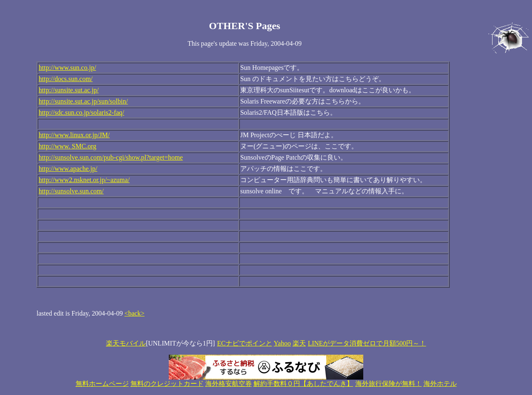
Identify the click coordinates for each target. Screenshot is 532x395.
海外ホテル (440, 384)
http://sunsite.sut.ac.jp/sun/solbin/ (83, 101)
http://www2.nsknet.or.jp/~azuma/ (84, 180)
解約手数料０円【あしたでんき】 (303, 384)
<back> (134, 313)
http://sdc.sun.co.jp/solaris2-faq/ (81, 112)
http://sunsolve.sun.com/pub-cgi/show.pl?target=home (111, 157)
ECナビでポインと (244, 343)
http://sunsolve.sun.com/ (71, 191)
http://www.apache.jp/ (68, 169)
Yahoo (282, 343)
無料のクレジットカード (167, 384)
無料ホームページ (102, 384)
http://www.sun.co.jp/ (67, 68)
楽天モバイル (126, 343)
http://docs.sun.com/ (66, 79)
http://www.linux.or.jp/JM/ (74, 135)
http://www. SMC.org (68, 146)
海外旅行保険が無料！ (389, 384)
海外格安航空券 (229, 384)
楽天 (299, 343)
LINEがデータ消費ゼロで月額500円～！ (367, 343)
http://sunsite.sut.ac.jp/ (69, 90)
